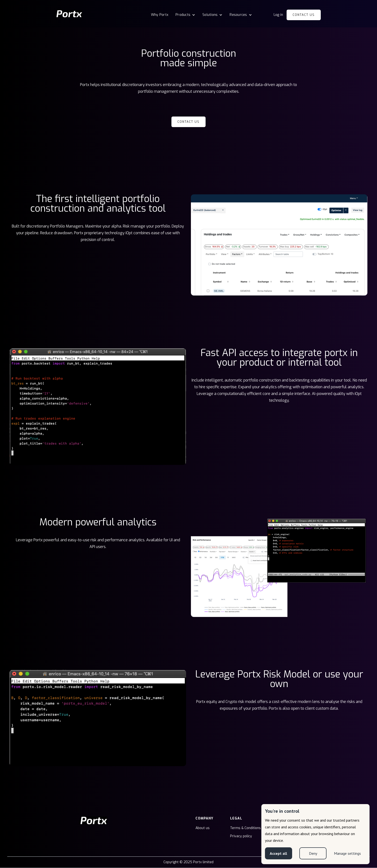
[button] (185, 15)
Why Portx (160, 15)
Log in (278, 15)
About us (203, 828)
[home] (69, 14)
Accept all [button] (278, 853)
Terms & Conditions (245, 828)
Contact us (304, 15)
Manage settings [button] (347, 853)
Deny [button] (313, 853)
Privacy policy (241, 836)
